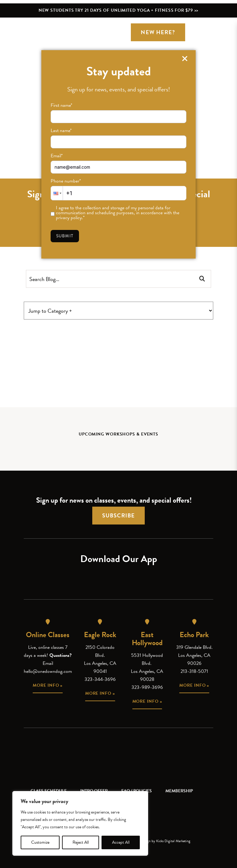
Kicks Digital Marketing (173, 841)
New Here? (158, 32)
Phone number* (66, 181)
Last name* (61, 131)
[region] (80, 823)
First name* (61, 105)
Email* (57, 156)
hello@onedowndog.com (48, 671)
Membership (179, 791)
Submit (65, 236)
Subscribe (118, 515)
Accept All (121, 842)
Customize (40, 842)
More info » (48, 685)
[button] (57, 193)
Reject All (81, 842)
